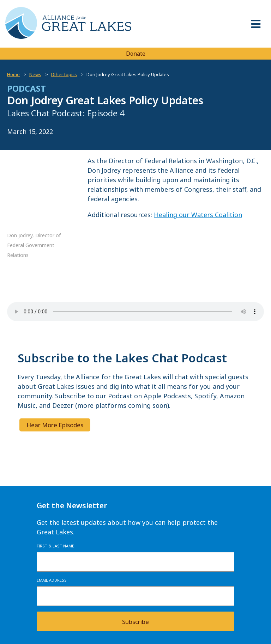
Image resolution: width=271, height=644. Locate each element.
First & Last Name (55, 546)
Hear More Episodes (55, 425)
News (35, 74)
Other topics (64, 74)
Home (13, 74)
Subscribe (135, 622)
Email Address (52, 580)
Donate (136, 54)
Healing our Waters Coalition (198, 215)
